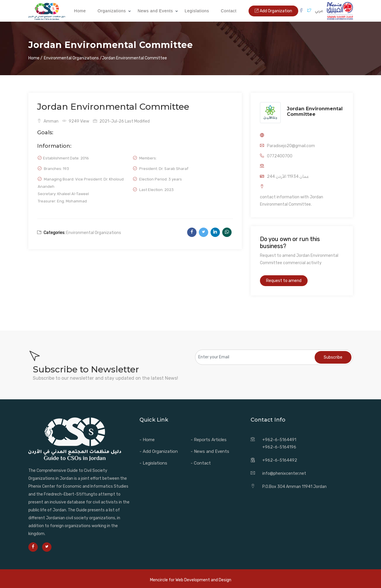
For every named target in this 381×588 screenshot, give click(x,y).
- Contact (201, 463)
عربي (319, 11)
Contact (229, 11)
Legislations (197, 11)
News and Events (155, 11)
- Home (147, 440)
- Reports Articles (209, 440)
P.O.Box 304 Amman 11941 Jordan (294, 487)
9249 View (76, 121)
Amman (48, 121)
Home (80, 11)
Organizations (112, 11)
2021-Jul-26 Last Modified (121, 121)
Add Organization (273, 11)
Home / (35, 58)
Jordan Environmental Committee (315, 111)
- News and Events (210, 451)
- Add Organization (159, 451)
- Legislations (153, 463)
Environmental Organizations (94, 233)
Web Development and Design (203, 580)
